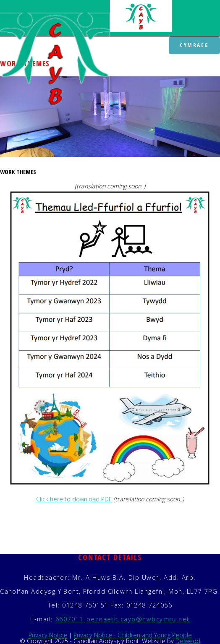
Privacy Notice (48, 635)
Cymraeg (194, 45)
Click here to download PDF (74, 499)
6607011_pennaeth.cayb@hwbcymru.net (123, 619)
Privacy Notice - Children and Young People (133, 635)
